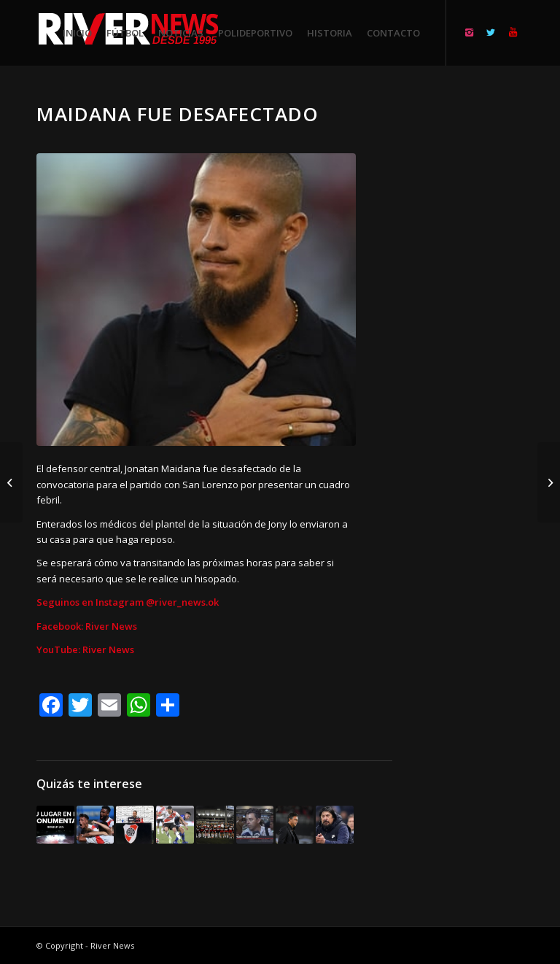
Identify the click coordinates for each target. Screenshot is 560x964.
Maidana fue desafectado (178, 114)
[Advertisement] (476, 321)
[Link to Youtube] (513, 32)
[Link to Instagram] (469, 32)
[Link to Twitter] (491, 32)
